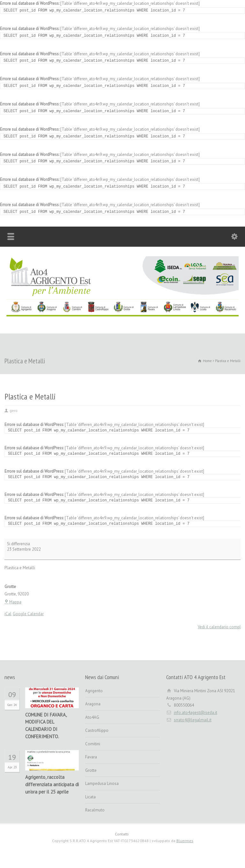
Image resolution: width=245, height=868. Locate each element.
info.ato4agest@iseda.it (196, 713)
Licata (90, 797)
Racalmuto (95, 810)
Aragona (93, 704)
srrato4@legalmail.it (193, 720)
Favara (91, 757)
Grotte (91, 770)
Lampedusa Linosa (102, 783)
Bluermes (185, 841)
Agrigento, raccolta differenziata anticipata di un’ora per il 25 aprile (52, 784)
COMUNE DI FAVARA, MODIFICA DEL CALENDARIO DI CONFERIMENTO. (46, 726)
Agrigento (94, 691)
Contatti (122, 834)
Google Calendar (28, 614)
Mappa (13, 602)
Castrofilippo (97, 730)
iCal (8, 614)
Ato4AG (92, 717)
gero (14, 411)
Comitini (93, 744)
